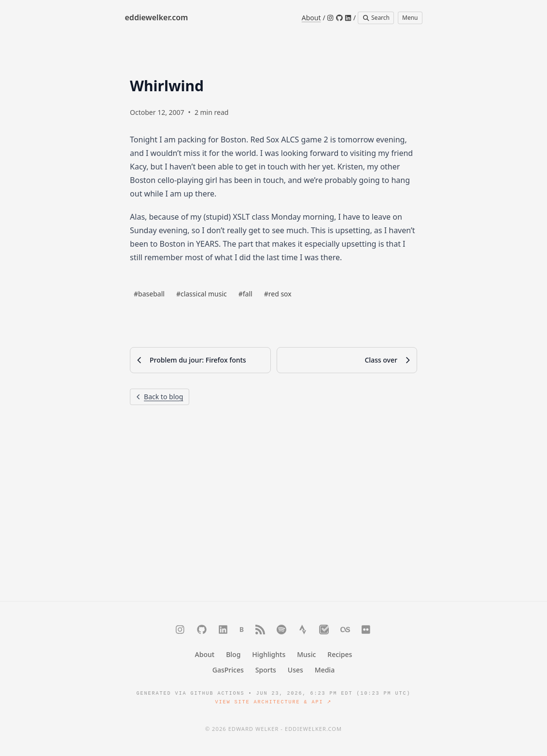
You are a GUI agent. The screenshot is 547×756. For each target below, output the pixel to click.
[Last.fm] (345, 630)
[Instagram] (331, 18)
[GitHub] (339, 18)
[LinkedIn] (348, 18)
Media (325, 670)
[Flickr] (366, 630)
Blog (233, 654)
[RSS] (260, 630)
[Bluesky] (242, 630)
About (311, 18)
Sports (266, 670)
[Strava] (303, 630)
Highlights (269, 654)
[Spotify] (281, 630)
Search (376, 18)
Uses (295, 670)
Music (306, 654)
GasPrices (228, 670)
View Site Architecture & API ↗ (273, 702)
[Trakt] (324, 630)
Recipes (340, 654)
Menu (410, 18)
